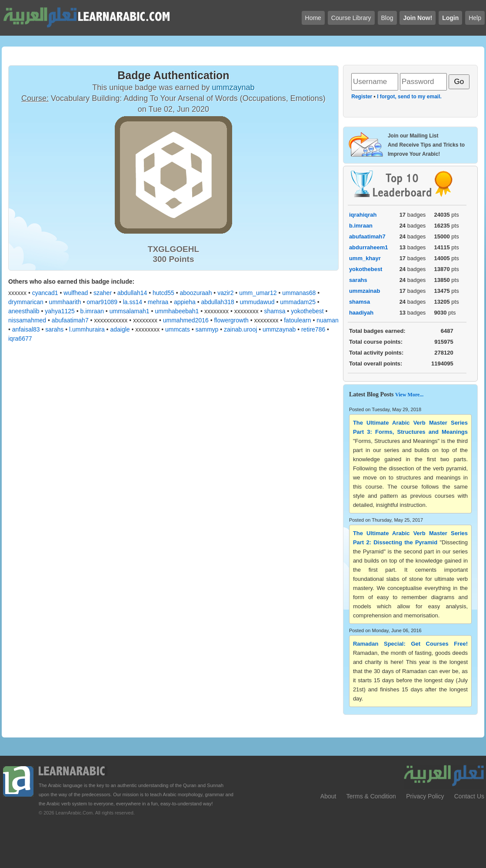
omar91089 (102, 302)
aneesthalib (24, 311)
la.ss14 (133, 302)
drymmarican (26, 302)
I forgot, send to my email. (409, 97)
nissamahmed (27, 320)
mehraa (158, 302)
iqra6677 (20, 338)
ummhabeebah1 (177, 311)
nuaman (328, 320)
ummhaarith (65, 302)
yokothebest (307, 311)
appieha (185, 302)
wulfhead (76, 293)
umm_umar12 (258, 293)
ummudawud (257, 302)
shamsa (275, 311)
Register (362, 97)
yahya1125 (60, 311)
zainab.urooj (240, 329)
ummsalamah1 (130, 311)
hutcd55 (163, 293)
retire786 (313, 329)
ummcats (178, 329)
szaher (103, 293)
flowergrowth (231, 320)
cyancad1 (45, 293)
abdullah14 (132, 293)
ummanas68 (299, 293)
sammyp (207, 329)
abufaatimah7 (70, 320)
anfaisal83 (26, 329)
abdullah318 (217, 302)
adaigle (120, 329)
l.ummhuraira (87, 329)
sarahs (54, 329)
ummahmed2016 (186, 320)
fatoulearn (297, 320)
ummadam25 (298, 302)
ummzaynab (279, 329)
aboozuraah (196, 293)
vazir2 (225, 293)
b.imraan (92, 311)
